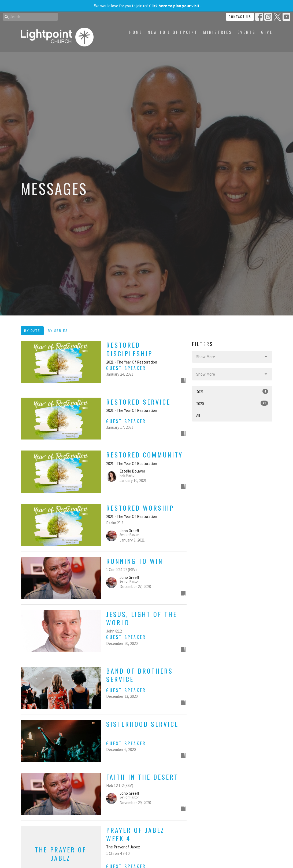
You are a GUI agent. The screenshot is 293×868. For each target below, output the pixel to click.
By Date (32, 331)
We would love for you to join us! (147, 6)
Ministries (218, 32)
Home (136, 32)
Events (247, 32)
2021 (232, 392)
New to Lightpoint (173, 32)
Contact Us (240, 17)
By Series (58, 331)
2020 (232, 403)
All (198, 415)
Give (267, 32)
